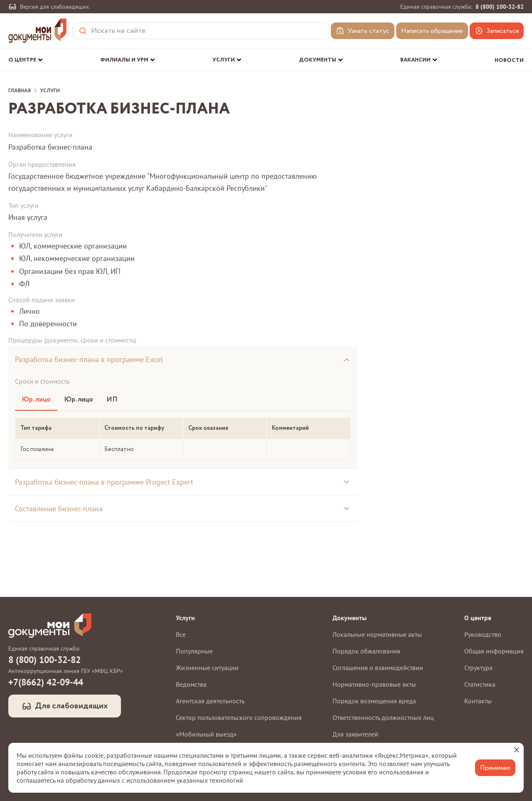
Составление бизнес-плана (59, 509)
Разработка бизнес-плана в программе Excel (89, 359)
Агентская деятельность (210, 701)
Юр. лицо (36, 400)
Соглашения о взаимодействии (378, 668)
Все (181, 634)
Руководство (483, 634)
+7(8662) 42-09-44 (46, 682)
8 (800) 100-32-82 (500, 7)
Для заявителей (355, 734)
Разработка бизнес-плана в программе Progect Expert (104, 482)
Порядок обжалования (366, 651)
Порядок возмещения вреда (374, 701)
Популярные (194, 651)
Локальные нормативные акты (377, 634)
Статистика (480, 684)
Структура (478, 668)
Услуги (50, 91)
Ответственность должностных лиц (383, 717)
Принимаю (495, 768)
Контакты (478, 701)
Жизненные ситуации (207, 668)
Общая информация (494, 651)
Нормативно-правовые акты (374, 684)
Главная (20, 91)
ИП (112, 400)
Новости (509, 60)
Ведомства (191, 684)
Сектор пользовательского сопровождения (239, 717)
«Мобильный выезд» (206, 734)
